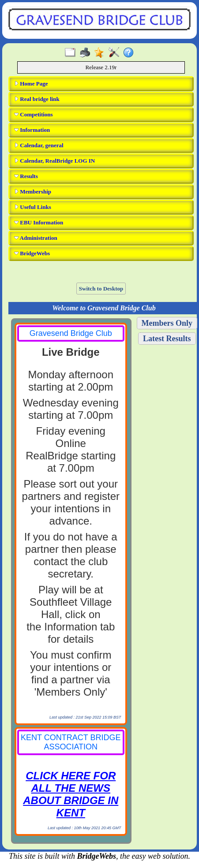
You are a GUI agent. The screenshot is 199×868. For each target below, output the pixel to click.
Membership (33, 192)
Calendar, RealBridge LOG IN (54, 161)
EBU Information (39, 222)
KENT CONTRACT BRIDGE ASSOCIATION (71, 742)
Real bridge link (37, 99)
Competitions (34, 114)
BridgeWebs (32, 253)
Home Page (31, 84)
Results (26, 176)
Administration (36, 238)
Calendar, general (39, 145)
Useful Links (33, 207)
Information (32, 130)
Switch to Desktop (101, 289)
